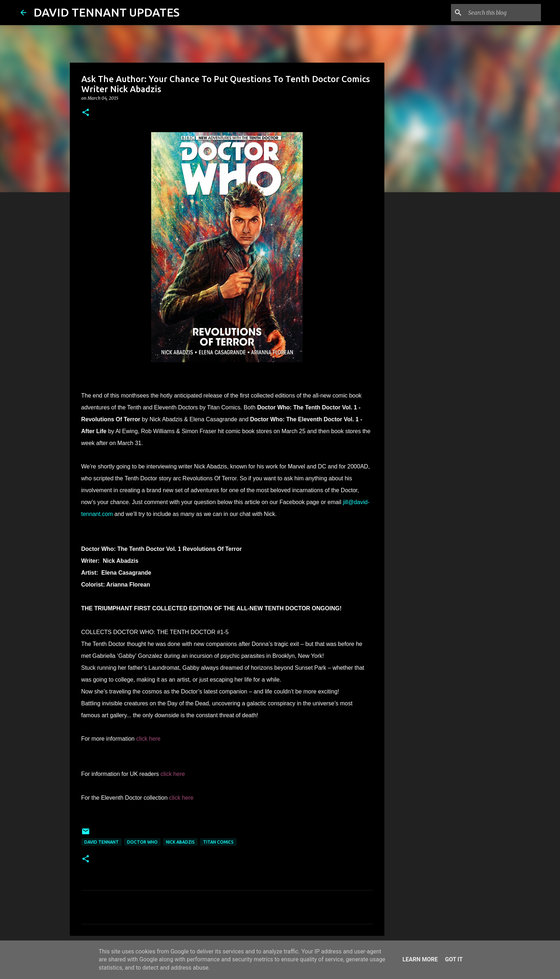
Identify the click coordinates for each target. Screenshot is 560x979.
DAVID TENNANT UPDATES (107, 12)
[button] (86, 113)
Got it (454, 959)
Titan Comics (218, 842)
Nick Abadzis (180, 842)
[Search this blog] (503, 13)
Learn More (420, 959)
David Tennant (101, 842)
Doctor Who (142, 842)
